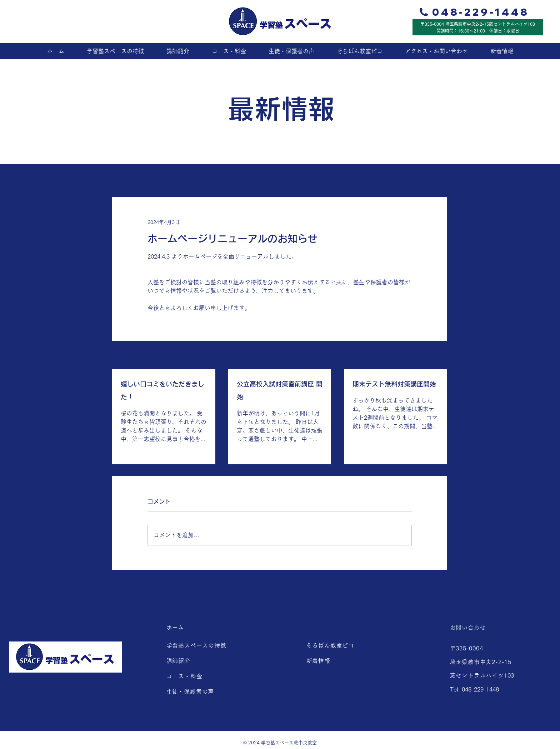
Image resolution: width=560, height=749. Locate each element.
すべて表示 (435, 355)
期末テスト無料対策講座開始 (394, 384)
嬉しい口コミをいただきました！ (162, 390)
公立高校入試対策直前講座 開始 (280, 390)
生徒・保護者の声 (193, 691)
